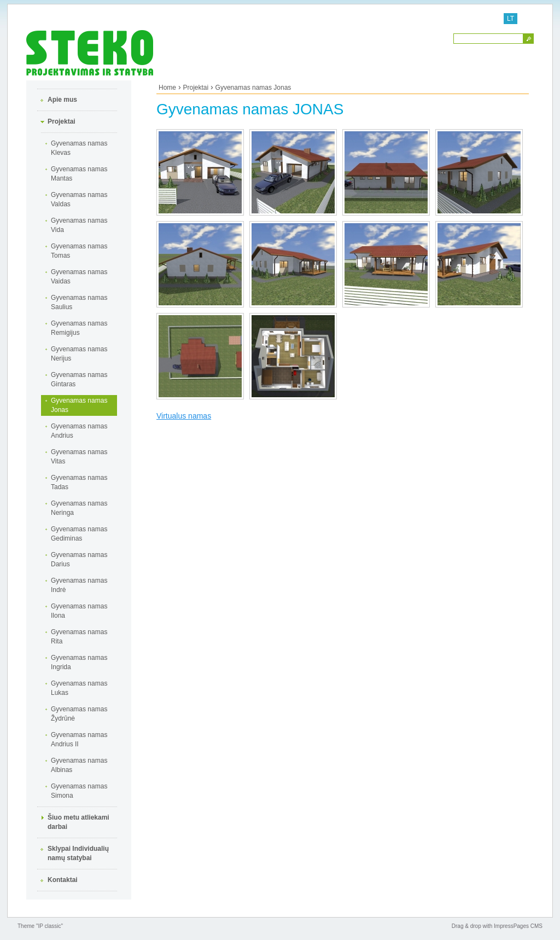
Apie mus (62, 100)
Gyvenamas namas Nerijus (79, 354)
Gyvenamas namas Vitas (79, 457)
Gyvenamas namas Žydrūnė (79, 714)
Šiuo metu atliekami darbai (78, 822)
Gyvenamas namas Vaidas (79, 277)
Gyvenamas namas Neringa (79, 508)
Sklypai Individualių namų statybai (78, 853)
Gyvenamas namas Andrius (79, 431)
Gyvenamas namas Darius (79, 559)
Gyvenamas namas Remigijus (79, 328)
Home (167, 88)
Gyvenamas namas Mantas (79, 174)
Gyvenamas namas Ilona (79, 611)
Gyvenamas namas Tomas (79, 251)
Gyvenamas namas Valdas (79, 199)
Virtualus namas (184, 416)
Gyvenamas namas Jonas (79, 405)
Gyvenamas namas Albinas (79, 765)
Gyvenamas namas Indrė (79, 585)
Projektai (62, 121)
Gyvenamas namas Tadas (79, 482)
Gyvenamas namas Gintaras (79, 379)
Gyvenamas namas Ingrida (79, 662)
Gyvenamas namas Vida (79, 225)
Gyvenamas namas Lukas (79, 688)
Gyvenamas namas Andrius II (79, 739)
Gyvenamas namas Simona (79, 791)
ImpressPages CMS (518, 926)
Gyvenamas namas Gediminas (79, 534)
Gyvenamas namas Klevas (79, 148)
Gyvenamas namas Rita (79, 637)
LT (511, 19)
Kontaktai (63, 880)
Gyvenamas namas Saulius (79, 302)
